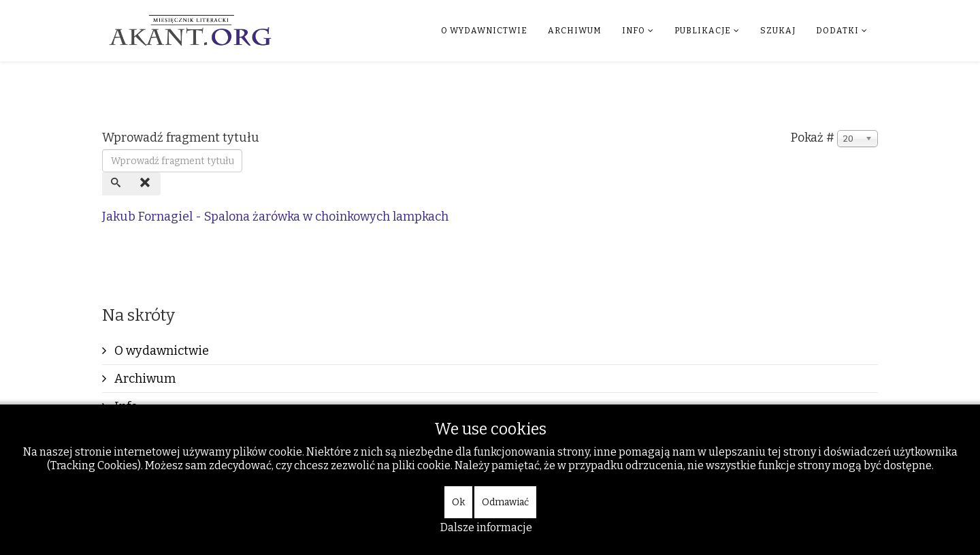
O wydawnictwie (484, 31)
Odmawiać (505, 502)
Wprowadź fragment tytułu (182, 138)
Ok (458, 502)
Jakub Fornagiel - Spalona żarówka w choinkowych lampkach (275, 217)
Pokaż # (813, 138)
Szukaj (778, 31)
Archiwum (575, 31)
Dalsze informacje (486, 527)
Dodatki (837, 31)
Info (634, 31)
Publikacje (703, 31)
